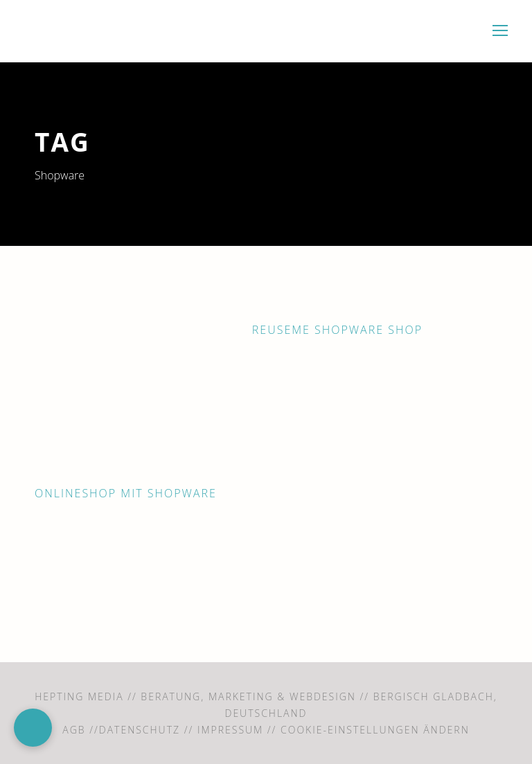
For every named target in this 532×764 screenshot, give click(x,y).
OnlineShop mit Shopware (126, 493)
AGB (74, 730)
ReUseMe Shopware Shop (337, 330)
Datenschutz (140, 730)
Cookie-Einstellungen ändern (375, 730)
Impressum (230, 730)
